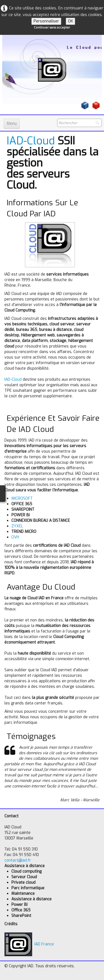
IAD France (29, 944)
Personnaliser (46, 21)
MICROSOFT (22, 498)
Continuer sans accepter (52, 28)
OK (70, 21)
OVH (15, 537)
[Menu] (12, 124)
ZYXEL (17, 526)
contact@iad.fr (18, 860)
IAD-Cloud (31, 141)
